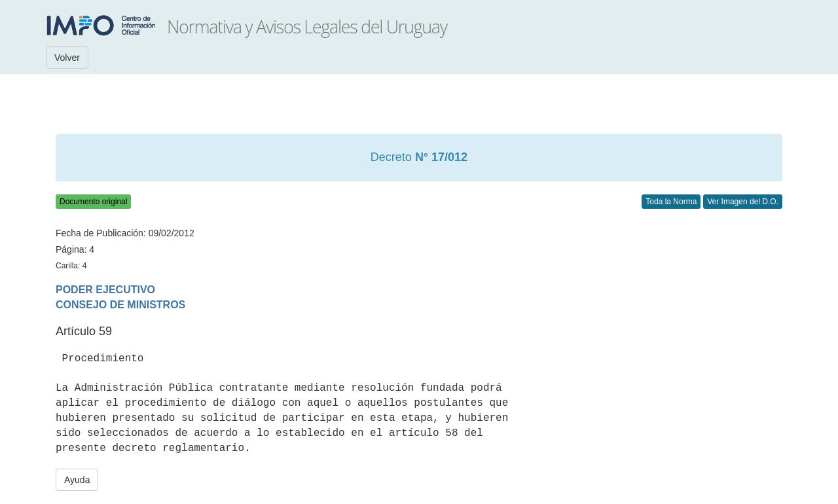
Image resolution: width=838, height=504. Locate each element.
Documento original (93, 202)
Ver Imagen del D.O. (743, 202)
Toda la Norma (671, 202)
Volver (67, 58)
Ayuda (77, 480)
